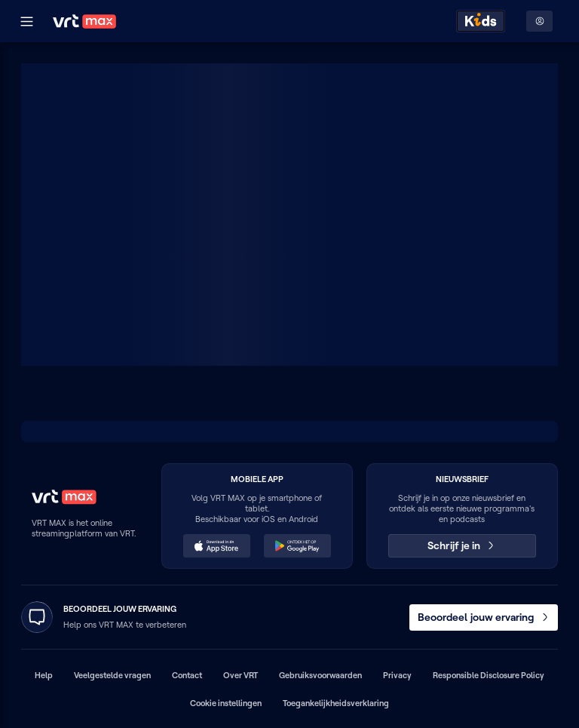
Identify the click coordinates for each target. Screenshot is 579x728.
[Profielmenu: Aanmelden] (539, 21)
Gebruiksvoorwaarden (320, 675)
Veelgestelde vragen (112, 675)
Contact (187, 675)
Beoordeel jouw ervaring (484, 617)
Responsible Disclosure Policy (489, 675)
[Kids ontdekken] (481, 21)
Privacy (397, 675)
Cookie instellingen (226, 703)
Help (44, 675)
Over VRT (240, 675)
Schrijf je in (462, 545)
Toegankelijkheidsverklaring (336, 703)
